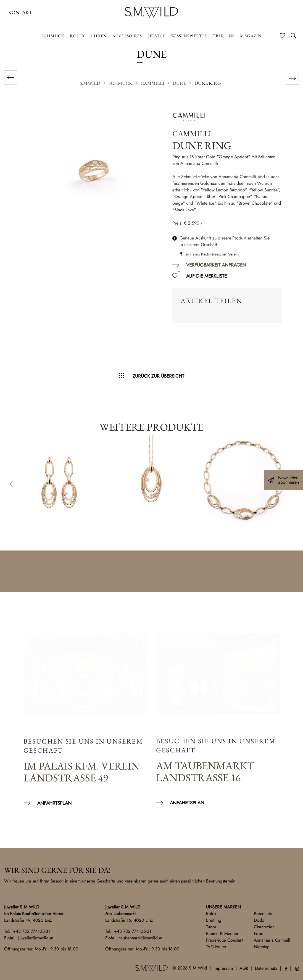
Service (156, 36)
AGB (244, 968)
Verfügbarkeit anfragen (216, 265)
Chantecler (264, 927)
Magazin (251, 36)
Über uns (223, 36)
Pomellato (263, 914)
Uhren (99, 36)
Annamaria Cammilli (273, 940)
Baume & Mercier (222, 933)
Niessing (262, 947)
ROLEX (77, 36)
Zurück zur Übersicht (158, 376)
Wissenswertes (189, 36)
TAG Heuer (216, 947)
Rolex (211, 914)
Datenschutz (266, 968)
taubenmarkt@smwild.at (141, 938)
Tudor (211, 927)
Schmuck (53, 36)
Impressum (223, 968)
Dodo (259, 920)
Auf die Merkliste (206, 276)
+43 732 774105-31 (31, 931)
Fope (259, 933)
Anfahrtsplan (54, 803)
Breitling (214, 920)
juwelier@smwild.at (36, 938)
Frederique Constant (225, 940)
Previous (11, 484)
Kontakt (20, 12)
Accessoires (127, 36)
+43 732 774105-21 (133, 931)
